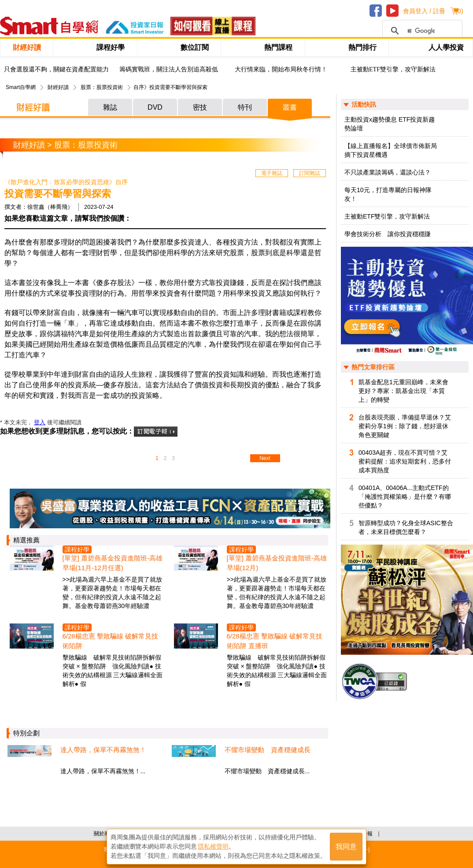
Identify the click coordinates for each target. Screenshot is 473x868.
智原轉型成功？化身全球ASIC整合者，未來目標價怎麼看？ (406, 527)
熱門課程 (278, 47)
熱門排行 (362, 47)
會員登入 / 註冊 (424, 11)
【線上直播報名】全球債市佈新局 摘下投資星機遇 (391, 150)
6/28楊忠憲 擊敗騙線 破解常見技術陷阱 (111, 641)
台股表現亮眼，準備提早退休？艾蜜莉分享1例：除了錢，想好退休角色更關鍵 (405, 426)
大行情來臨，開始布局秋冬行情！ (281, 69)
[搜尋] (421, 31)
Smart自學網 (21, 87)
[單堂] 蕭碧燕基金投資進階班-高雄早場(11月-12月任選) (113, 563)
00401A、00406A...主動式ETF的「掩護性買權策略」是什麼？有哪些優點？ (405, 497)
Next (265, 458)
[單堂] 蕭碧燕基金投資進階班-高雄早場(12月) (277, 563)
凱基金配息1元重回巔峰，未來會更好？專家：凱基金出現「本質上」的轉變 (403, 391)
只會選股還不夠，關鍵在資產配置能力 (56, 69)
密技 (200, 107)
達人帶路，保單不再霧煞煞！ (103, 750)
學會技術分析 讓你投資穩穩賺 (388, 234)
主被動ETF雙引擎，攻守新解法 (393, 69)
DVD (155, 107)
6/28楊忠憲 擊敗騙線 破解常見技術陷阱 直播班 (275, 641)
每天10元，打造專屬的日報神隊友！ (388, 194)
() (459, 11)
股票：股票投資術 (102, 87)
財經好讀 (27, 47)
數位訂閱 (195, 47)
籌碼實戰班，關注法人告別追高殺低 (169, 69)
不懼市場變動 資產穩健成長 (268, 750)
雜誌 (110, 107)
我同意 (346, 847)
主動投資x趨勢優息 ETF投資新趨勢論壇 (390, 124)
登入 (40, 422)
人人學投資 (446, 47)
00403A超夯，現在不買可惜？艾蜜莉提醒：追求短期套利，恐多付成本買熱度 (405, 461)
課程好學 (111, 47)
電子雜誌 (272, 173)
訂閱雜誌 (310, 173)
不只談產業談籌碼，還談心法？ (388, 172)
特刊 (245, 107)
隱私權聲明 (213, 846)
